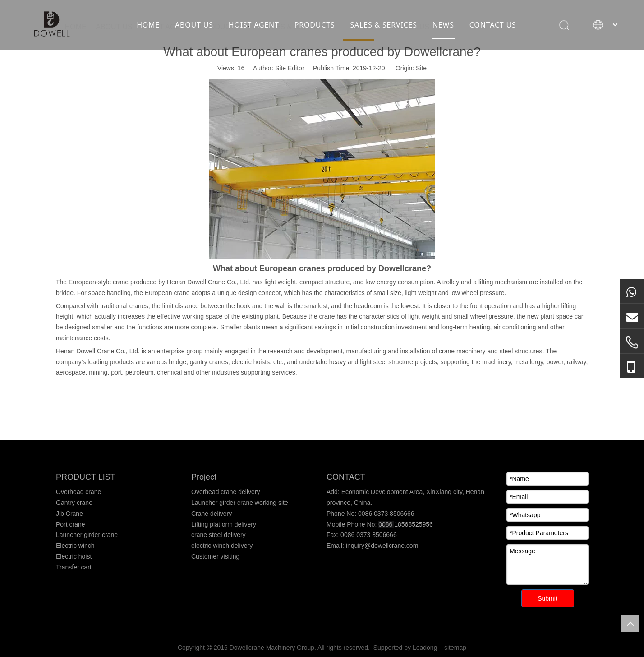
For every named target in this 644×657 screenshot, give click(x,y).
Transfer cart (74, 567)
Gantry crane (74, 503)
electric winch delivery (222, 546)
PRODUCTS (315, 25)
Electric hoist (74, 556)
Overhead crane (78, 492)
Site (421, 68)
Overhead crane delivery (226, 492)
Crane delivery (212, 514)
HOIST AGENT (254, 25)
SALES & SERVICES (383, 25)
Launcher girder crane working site (240, 503)
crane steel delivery (218, 535)
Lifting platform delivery (224, 524)
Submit (547, 598)
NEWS (443, 25)
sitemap (455, 648)
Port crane (71, 524)
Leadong (425, 648)
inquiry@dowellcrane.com (381, 546)
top (630, 623)
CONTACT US (493, 25)
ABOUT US (194, 25)
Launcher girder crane (87, 535)
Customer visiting (215, 556)
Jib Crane (69, 514)
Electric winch (75, 546)
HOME (148, 25)
